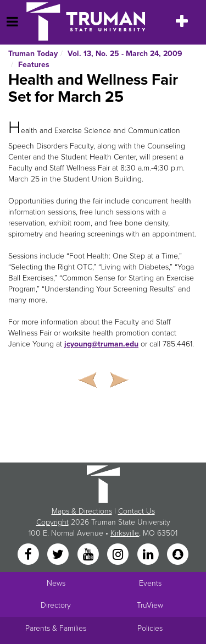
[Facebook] (29, 555)
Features (34, 65)
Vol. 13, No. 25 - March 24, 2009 (125, 54)
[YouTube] (89, 555)
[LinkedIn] (149, 555)
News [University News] (56, 583)
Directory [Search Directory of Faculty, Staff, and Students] (56, 605)
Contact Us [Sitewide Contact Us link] (137, 511)
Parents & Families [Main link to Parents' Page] (56, 628)
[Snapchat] (177, 555)
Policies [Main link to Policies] (150, 628)
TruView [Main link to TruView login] (150, 605)
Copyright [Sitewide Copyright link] (52, 522)
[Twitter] (59, 555)
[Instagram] (119, 555)
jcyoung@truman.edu (101, 344)
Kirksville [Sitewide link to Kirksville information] (125, 533)
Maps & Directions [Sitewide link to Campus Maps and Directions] (82, 511)
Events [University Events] (150, 583)
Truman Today (33, 54)
